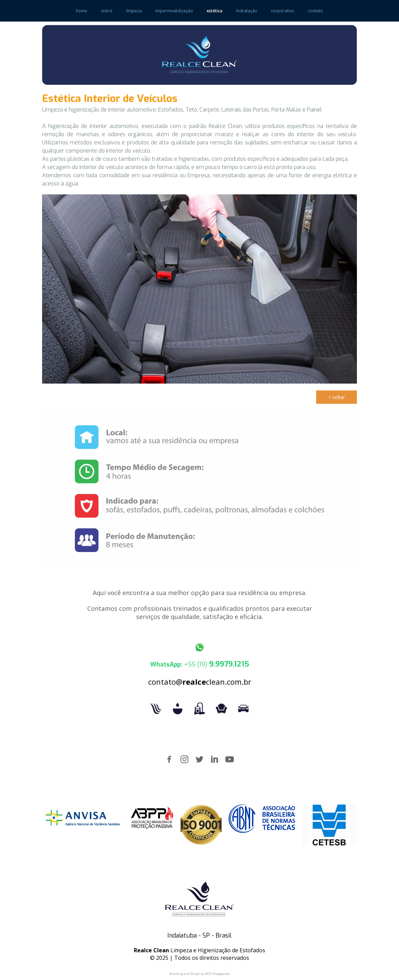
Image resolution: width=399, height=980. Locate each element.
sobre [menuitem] (107, 11)
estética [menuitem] (215, 11)
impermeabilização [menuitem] (174, 11)
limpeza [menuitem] (134, 11)
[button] (337, 397)
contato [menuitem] (316, 11)
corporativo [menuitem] (283, 11)
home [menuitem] (82, 11)
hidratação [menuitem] (247, 11)
